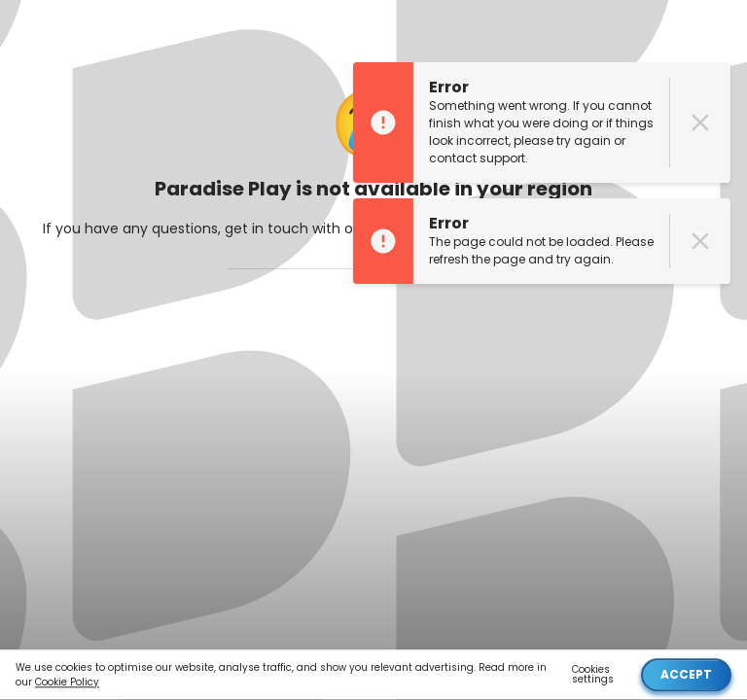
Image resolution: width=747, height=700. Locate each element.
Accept (686, 675)
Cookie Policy (67, 683)
